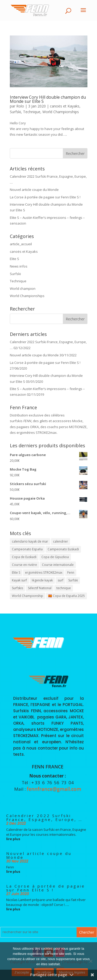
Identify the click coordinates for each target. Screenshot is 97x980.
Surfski (15, 112)
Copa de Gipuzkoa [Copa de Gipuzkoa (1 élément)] (55, 557)
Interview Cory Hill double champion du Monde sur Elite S (48, 99)
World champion (23, 289)
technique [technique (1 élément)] (64, 588)
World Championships (61, 112)
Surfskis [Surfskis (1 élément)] (17, 588)
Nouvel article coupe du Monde (34, 190)
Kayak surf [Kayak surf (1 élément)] (19, 580)
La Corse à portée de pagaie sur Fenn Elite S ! (45, 197)
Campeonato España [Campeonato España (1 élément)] (27, 549)
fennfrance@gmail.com (54, 789)
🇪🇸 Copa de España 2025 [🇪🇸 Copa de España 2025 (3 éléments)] (66, 596)
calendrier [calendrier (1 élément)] (61, 541)
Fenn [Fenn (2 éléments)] (71, 572)
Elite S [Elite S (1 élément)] (16, 572)
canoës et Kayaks (65, 106)
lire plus (13, 839)
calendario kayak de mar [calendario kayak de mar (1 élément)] (30, 541)
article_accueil (21, 244)
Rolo (20, 106)
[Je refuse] (91, 961)
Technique (32, 112)
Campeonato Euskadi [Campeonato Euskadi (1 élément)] (63, 549)
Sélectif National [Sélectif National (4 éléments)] (40, 588)
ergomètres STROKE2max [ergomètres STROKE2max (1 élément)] (44, 572)
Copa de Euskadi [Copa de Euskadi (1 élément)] (24, 557)
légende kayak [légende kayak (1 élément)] (42, 580)
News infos (19, 266)
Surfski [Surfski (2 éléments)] (73, 580)
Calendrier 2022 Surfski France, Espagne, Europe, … (44, 817)
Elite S (14, 259)
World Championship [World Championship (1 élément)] (28, 596)
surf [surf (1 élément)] (61, 580)
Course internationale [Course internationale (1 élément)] (58, 565)
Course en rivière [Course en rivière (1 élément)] (24, 565)
